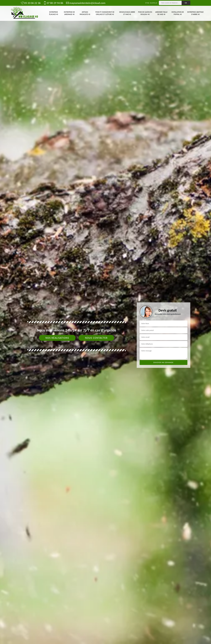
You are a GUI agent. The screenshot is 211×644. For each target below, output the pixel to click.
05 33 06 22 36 (31, 3)
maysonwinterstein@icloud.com (86, 3)
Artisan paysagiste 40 (85, 13)
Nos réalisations (57, 338)
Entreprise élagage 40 (54, 13)
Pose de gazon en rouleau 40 (145, 13)
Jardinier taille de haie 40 (161, 13)
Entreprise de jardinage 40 (69, 13)
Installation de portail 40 (178, 13)
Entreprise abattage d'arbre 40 (196, 13)
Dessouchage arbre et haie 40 (127, 13)
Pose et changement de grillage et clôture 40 (105, 13)
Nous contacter (96, 338)
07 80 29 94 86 (53, 3)
